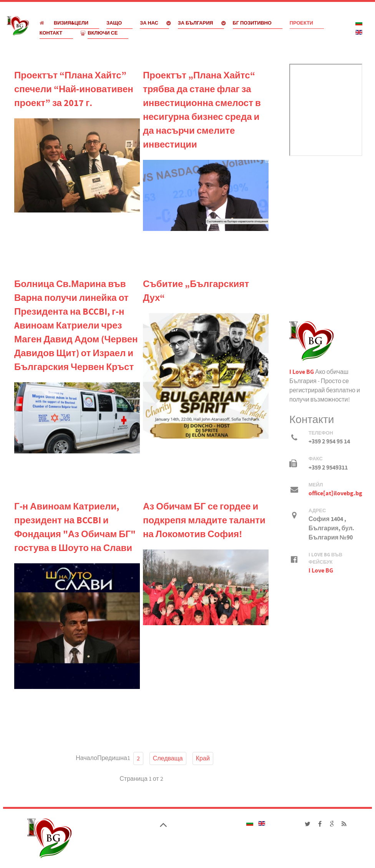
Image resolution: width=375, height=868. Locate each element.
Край (203, 758)
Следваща (168, 758)
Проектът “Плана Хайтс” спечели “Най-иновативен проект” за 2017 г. (74, 90)
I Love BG (302, 372)
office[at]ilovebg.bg (335, 493)
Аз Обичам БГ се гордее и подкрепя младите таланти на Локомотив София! (204, 521)
